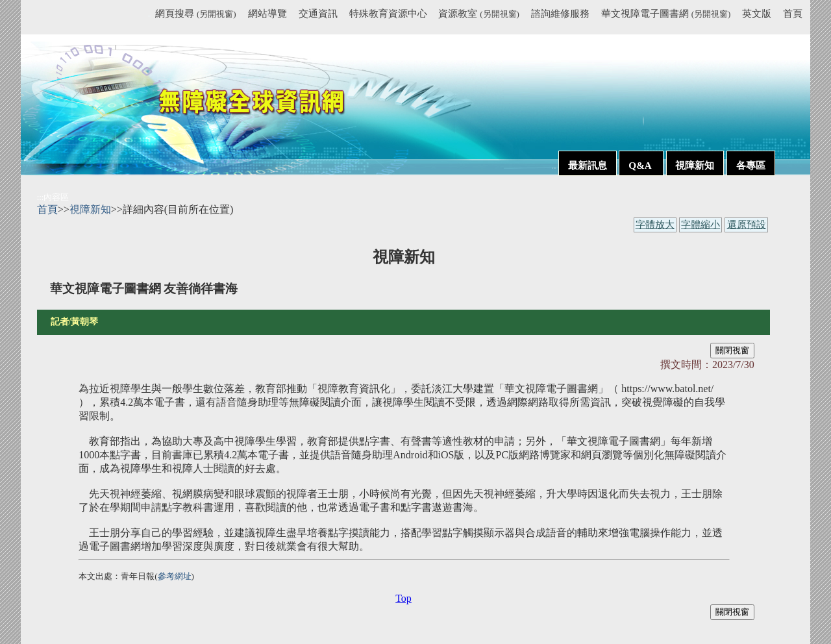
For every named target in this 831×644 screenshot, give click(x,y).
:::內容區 (53, 197)
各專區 (751, 165)
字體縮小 (701, 225)
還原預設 (747, 225)
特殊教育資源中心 (388, 13)
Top (403, 598)
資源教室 (478, 13)
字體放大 (655, 225)
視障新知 (695, 165)
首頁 (793, 13)
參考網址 (175, 576)
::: (150, 16)
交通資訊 (318, 13)
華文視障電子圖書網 (666, 13)
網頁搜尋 (195, 13)
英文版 (757, 13)
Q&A (641, 165)
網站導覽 (267, 13)
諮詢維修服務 (560, 13)
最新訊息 (588, 165)
